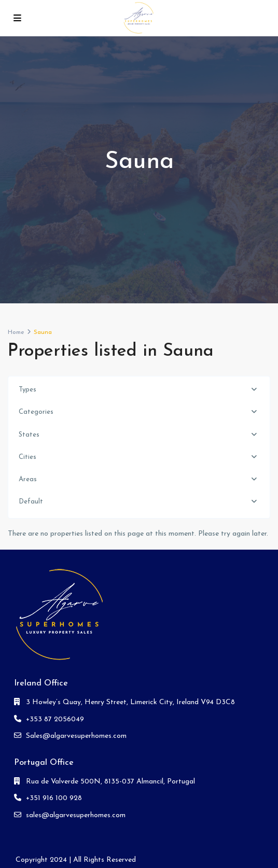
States (29, 435)
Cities (27, 457)
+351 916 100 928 (54, 798)
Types (27, 390)
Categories (36, 412)
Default (31, 502)
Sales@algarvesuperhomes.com (76, 736)
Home (16, 332)
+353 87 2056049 (55, 719)
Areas (28, 479)
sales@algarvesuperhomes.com (76, 815)
